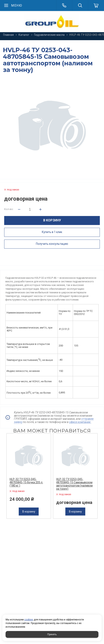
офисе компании (80, 422)
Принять (52, 634)
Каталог (24, 35)
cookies (29, 620)
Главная (8, 35)
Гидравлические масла (49, 35)
